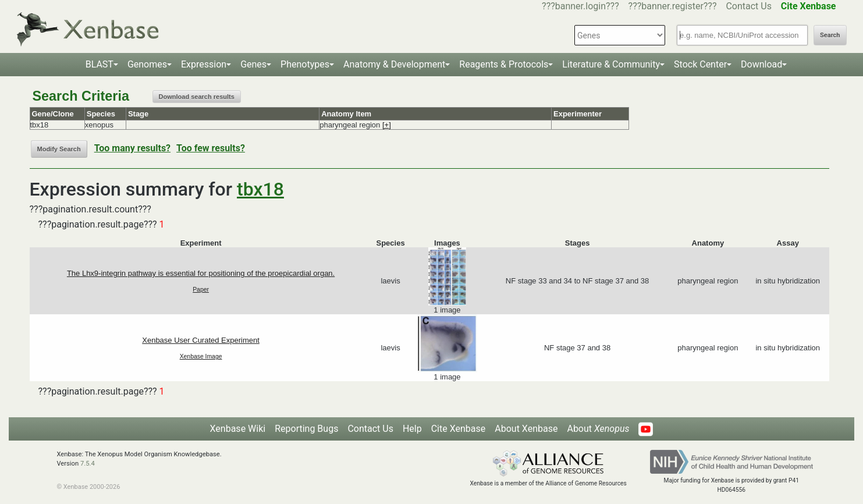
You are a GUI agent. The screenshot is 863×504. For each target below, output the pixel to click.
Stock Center (700, 64)
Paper (201, 290)
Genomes (147, 64)
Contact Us (749, 6)
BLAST (100, 64)
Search (830, 35)
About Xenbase (526, 429)
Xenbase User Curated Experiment (201, 340)
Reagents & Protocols (504, 64)
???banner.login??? (580, 6)
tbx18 (260, 189)
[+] (387, 125)
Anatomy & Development (394, 64)
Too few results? (211, 148)
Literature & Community (611, 64)
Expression (204, 64)
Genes (253, 64)
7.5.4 (88, 464)
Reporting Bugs (306, 429)
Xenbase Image (201, 356)
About (598, 429)
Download (761, 64)
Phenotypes (305, 64)
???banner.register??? (673, 6)
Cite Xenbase (459, 429)
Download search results (197, 97)
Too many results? (132, 148)
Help (412, 429)
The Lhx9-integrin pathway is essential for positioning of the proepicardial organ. (201, 273)
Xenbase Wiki (238, 429)
